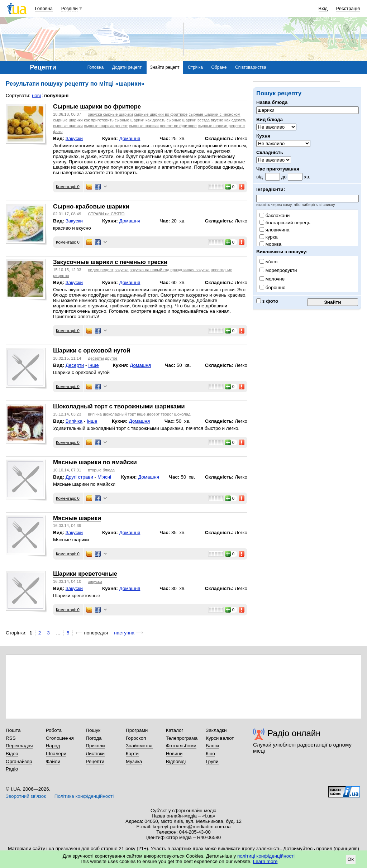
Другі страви (79, 477)
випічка (95, 414)
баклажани (275, 215)
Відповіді (176, 761)
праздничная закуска (190, 270)
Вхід (323, 8)
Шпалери (56, 754)
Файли (53, 761)
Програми (137, 730)
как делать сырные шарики (171, 120)
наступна (124, 633)
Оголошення (60, 738)
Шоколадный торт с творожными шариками (119, 406)
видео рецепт (101, 270)
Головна (44, 8)
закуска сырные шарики (111, 114)
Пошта (13, 730)
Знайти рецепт (165, 67)
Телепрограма (182, 738)
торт (132, 414)
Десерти (75, 365)
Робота (54, 730)
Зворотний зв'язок (26, 796)
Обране (219, 67)
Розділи (70, 8)
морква (270, 244)
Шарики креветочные (85, 574)
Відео (12, 754)
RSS (11, 738)
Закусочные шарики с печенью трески (110, 262)
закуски (95, 581)
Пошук (93, 730)
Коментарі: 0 (68, 187)
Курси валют (220, 738)
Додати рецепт (127, 67)
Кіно (210, 754)
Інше (93, 365)
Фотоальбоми (181, 746)
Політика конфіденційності (84, 796)
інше (141, 414)
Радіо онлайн (294, 733)
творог (167, 414)
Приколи (95, 746)
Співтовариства (251, 67)
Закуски (74, 138)
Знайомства (139, 746)
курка (268, 237)
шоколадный (115, 414)
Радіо (12, 769)
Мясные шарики (77, 518)
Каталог (175, 730)
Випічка (74, 421)
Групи (212, 761)
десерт (153, 414)
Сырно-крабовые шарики (91, 207)
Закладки (216, 730)
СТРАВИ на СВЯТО (106, 214)
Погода (94, 738)
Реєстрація (348, 8)
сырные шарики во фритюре (161, 114)
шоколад (182, 414)
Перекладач (19, 746)
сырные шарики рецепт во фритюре (163, 126)
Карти (132, 754)
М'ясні (104, 477)
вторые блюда (101, 470)
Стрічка (195, 67)
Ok (351, 859)
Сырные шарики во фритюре (97, 107)
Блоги (212, 746)
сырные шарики (68, 120)
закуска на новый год (149, 270)
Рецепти (95, 761)
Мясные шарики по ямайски (95, 462)
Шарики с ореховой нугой (92, 351)
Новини (174, 754)
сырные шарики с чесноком (214, 114)
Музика (134, 761)
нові (36, 95)
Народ (53, 746)
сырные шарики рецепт (106, 126)
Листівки (95, 754)
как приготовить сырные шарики (114, 120)
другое (111, 358)
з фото (267, 301)
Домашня (130, 138)
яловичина (275, 230)
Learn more (265, 861)
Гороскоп (136, 738)
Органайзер (19, 761)
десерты (96, 358)
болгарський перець (285, 223)
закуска (122, 270)
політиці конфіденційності (266, 856)
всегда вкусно (210, 120)
